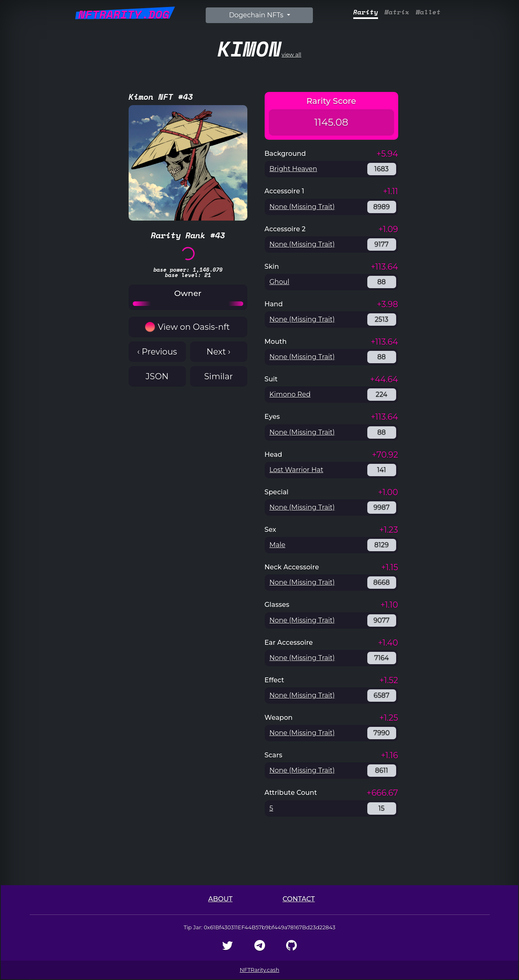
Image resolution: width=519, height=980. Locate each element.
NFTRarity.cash (260, 970)
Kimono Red (290, 394)
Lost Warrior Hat (297, 470)
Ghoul (279, 282)
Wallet (428, 12)
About (220, 899)
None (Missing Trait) (302, 207)
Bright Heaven (294, 169)
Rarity (366, 12)
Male (278, 545)
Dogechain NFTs (257, 15)
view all (259, 48)
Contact (298, 899)
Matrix (397, 12)
